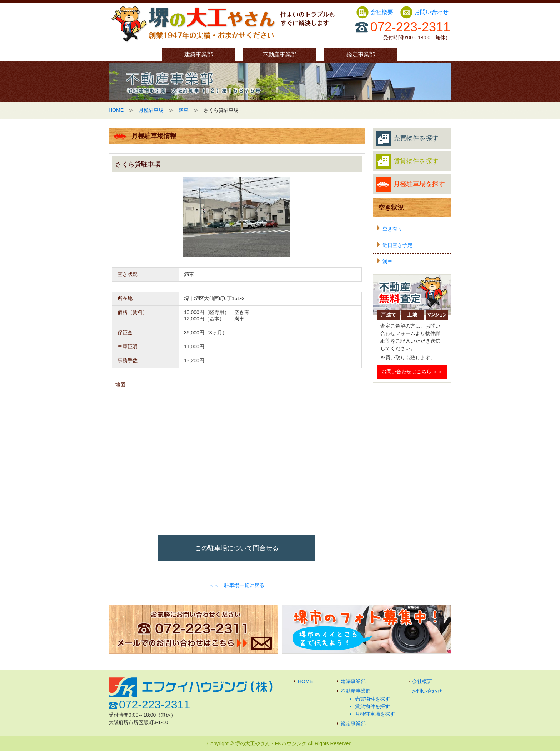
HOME (116, 110)
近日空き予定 (397, 245)
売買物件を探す (407, 139)
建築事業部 (199, 54)
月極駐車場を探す (410, 184)
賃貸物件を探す (407, 161)
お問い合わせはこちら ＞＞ (412, 372)
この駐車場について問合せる (237, 548)
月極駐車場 (151, 110)
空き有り (392, 229)
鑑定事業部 (361, 54)
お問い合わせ (424, 12)
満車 (184, 110)
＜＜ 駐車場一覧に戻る (237, 585)
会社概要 (375, 12)
